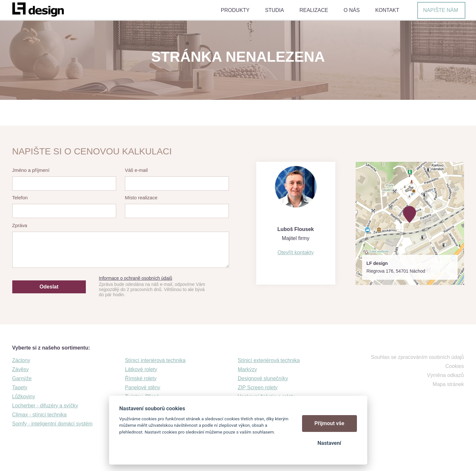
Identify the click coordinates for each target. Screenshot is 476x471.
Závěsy (21, 369)
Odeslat (49, 287)
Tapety (20, 387)
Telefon (20, 198)
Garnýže (22, 378)
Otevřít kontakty (296, 252)
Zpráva (20, 225)
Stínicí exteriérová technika (269, 360)
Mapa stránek (448, 384)
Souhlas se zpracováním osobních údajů (417, 357)
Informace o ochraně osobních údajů (135, 278)
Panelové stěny (142, 387)
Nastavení (329, 443)
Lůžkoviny (24, 397)
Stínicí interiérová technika (155, 360)
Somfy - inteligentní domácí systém (52, 424)
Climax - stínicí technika (40, 415)
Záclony (21, 360)
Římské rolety (141, 378)
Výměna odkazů (446, 375)
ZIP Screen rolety (258, 387)
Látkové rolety (141, 369)
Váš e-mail (136, 170)
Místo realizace (141, 198)
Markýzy (248, 369)
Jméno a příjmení (31, 170)
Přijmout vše (329, 423)
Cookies (455, 366)
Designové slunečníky (263, 378)
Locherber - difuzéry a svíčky (45, 406)
